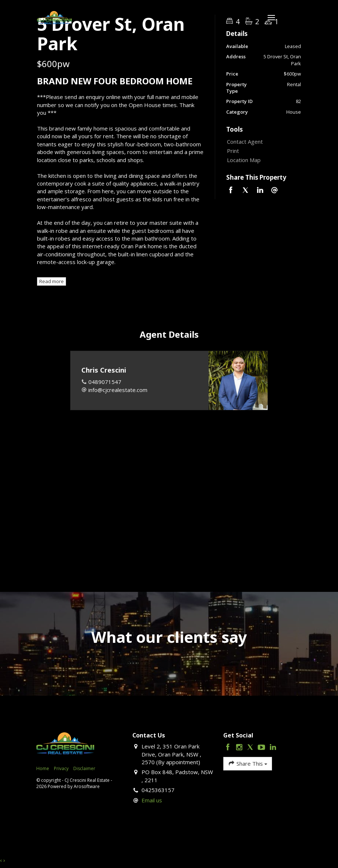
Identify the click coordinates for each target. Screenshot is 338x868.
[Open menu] (271, 18)
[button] (262, 151)
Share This (248, 763)
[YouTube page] (263, 748)
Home (43, 768)
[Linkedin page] (273, 748)
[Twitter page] (251, 748)
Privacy (61, 768)
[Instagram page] (240, 748)
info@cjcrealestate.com (118, 390)
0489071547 (105, 382)
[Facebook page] (229, 748)
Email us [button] (152, 800)
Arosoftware (87, 786)
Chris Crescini (104, 370)
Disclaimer (84, 768)
